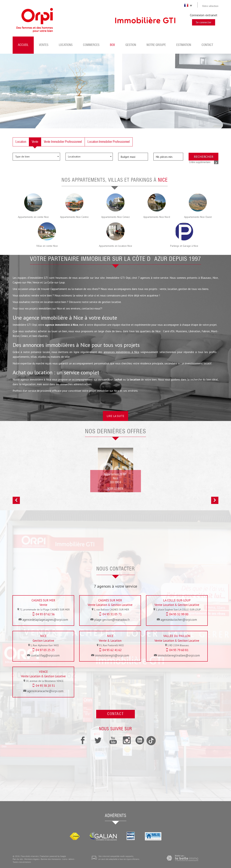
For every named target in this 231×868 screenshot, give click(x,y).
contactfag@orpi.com (45, 655)
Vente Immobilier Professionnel (63, 142)
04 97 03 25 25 (45, 650)
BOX (112, 45)
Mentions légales (32, 859)
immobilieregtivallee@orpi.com (179, 655)
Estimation (184, 45)
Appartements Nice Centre (74, 217)
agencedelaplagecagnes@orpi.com (45, 620)
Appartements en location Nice (115, 246)
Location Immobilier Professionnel (109, 142)
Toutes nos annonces (22, 862)
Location (21, 142)
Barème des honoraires (51, 859)
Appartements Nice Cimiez (115, 217)
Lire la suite (115, 416)
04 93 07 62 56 (45, 614)
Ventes (44, 45)
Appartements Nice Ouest (198, 217)
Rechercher (204, 157)
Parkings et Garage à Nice (184, 246)
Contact (207, 45)
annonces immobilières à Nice (121, 352)
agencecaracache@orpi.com (45, 691)
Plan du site (18, 859)
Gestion (131, 45)
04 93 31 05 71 (112, 614)
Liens (65, 859)
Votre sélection (210, 6)
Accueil (23, 45)
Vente (35, 142)
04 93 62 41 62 (112, 650)
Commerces (91, 45)
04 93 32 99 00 (179, 614)
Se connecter (204, 22)
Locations (66, 45)
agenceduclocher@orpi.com (179, 620)
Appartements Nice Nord (157, 217)
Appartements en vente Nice (33, 217)
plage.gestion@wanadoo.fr (112, 620)
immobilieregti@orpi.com (112, 655)
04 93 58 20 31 (45, 686)
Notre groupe (156, 45)
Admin (71, 859)
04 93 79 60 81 (179, 650)
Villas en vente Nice (47, 246)
